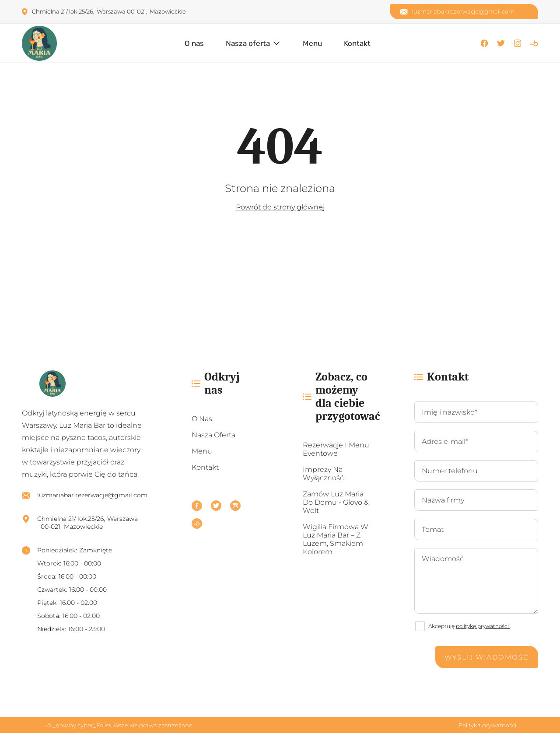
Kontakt (357, 43)
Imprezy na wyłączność (323, 474)
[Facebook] (484, 43)
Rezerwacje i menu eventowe (336, 449)
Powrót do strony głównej (280, 207)
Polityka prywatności (487, 725)
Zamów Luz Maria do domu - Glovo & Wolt (336, 502)
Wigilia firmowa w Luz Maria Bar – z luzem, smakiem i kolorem (336, 539)
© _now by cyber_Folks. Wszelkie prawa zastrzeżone (118, 725)
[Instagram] (518, 43)
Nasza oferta (248, 43)
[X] (501, 43)
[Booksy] (534, 43)
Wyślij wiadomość (487, 657)
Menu (312, 43)
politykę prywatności (483, 626)
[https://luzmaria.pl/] (85, 384)
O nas (194, 43)
